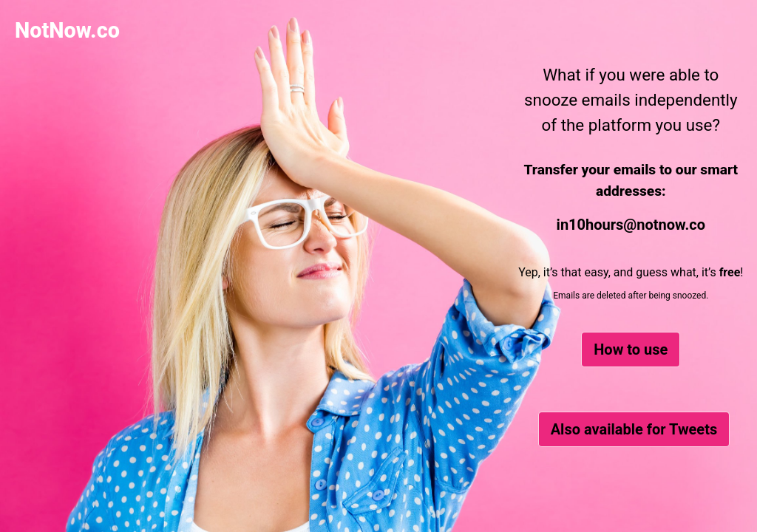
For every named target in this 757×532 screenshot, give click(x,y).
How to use (631, 349)
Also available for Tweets (634, 429)
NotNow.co (67, 30)
